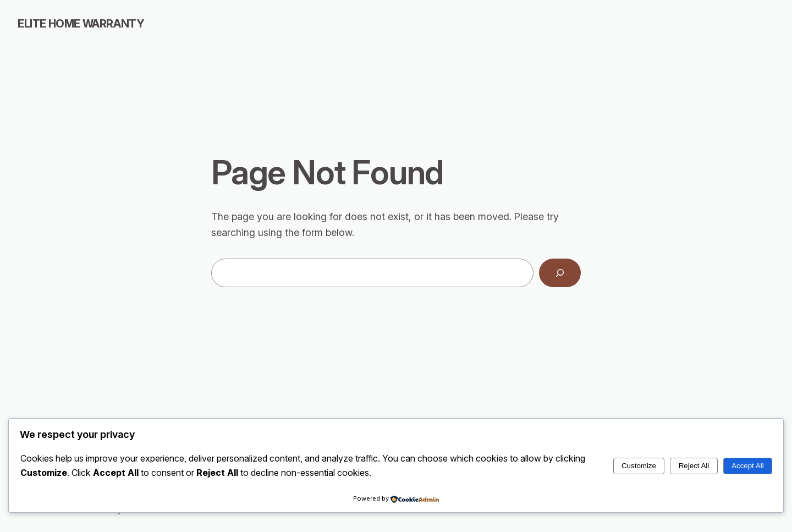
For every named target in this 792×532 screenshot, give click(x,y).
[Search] (560, 273)
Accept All (748, 466)
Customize (639, 466)
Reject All (694, 466)
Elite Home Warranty (81, 24)
